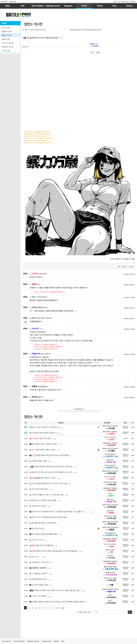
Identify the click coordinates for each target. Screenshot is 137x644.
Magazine (68, 6)
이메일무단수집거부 (33, 641)
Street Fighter (38, 6)
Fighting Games (53, 6)
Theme (100, 6)
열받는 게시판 (33, 24)
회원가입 (133, 2)
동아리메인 (4, 2)
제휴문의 (56, 641)
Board (84, 6)
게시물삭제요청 (46, 641)
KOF (23, 6)
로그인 (115, 2)
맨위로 (125, 266)
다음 (62, 608)
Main (7, 6)
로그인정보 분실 (124, 2)
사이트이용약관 (6, 641)
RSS (63, 641)
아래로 (98, 52)
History (129, 6)
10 (58, 608)
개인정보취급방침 (19, 641)
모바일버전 (12, 2)
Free (114, 6)
